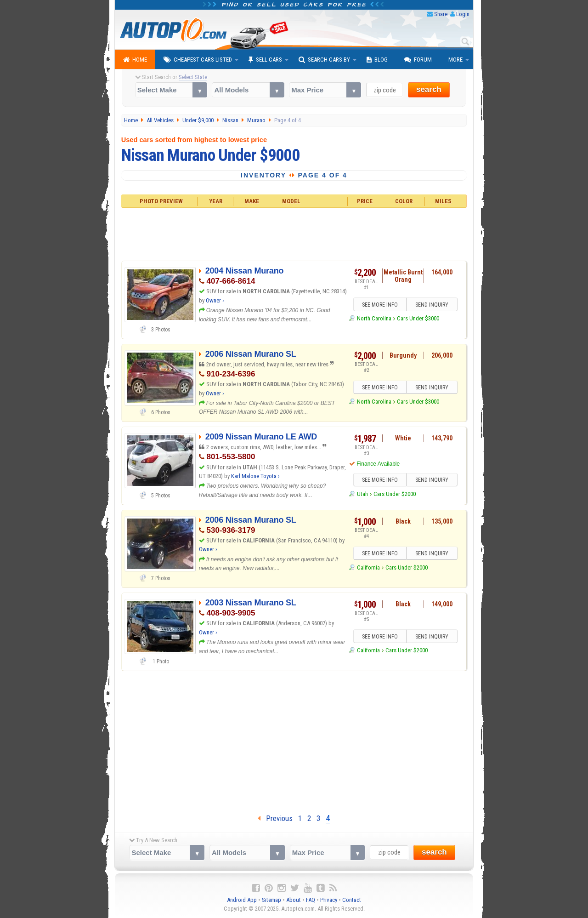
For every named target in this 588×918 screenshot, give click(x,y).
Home (135, 60)
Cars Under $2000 (395, 494)
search (429, 89)
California (368, 567)
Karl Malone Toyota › (255, 476)
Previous (275, 818)
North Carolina (374, 318)
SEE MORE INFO (380, 305)
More (455, 60)
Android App (242, 900)
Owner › (215, 300)
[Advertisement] (294, 233)
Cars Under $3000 (418, 318)
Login (463, 14)
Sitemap (271, 900)
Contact (352, 900)
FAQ (311, 900)
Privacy (329, 900)
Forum (418, 60)
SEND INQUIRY (432, 305)
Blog (377, 60)
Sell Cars (265, 60)
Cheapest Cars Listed (198, 60)
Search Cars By (324, 60)
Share (441, 14)
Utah (362, 494)
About (294, 900)
